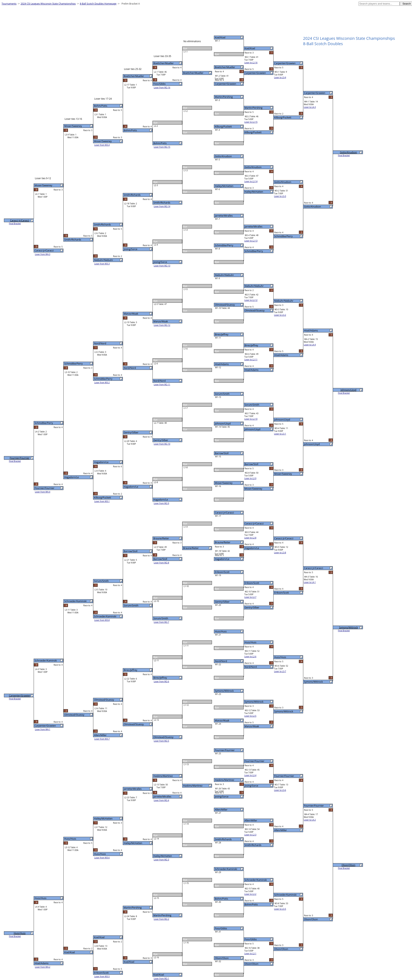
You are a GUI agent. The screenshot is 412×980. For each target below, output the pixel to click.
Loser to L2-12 (251, 300)
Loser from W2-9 (161, 503)
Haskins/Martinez (225, 780)
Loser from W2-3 (161, 860)
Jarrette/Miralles (224, 216)
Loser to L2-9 (250, 478)
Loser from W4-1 (43, 729)
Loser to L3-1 (280, 434)
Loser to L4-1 (310, 582)
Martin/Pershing (224, 97)
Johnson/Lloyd (223, 424)
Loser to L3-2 (280, 315)
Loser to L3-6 (280, 790)
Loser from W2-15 (162, 147)
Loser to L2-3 (250, 835)
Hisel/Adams (222, 364)
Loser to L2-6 (250, 657)
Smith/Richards (223, 839)
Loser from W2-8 (161, 563)
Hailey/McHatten (224, 186)
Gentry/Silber (222, 602)
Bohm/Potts (222, 899)
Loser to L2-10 (251, 419)
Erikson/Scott (222, 572)
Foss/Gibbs (221, 928)
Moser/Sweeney (224, 483)
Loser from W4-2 (43, 967)
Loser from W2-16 (162, 88)
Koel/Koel (220, 38)
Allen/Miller (221, 810)
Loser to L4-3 (310, 107)
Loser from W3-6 (102, 858)
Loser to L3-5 (280, 909)
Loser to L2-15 (251, 122)
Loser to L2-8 (250, 538)
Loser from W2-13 (162, 266)
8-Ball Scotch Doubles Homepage (98, 4)
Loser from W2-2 (161, 919)
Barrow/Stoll (222, 453)
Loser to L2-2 (250, 894)
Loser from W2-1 (161, 978)
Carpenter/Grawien (226, 84)
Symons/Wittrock (224, 691)
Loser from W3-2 (102, 382)
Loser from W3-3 (102, 264)
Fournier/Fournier (225, 750)
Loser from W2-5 (161, 741)
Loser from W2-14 (162, 206)
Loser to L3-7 (280, 671)
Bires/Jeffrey (222, 334)
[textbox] (379, 4)
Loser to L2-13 (251, 241)
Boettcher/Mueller (225, 67)
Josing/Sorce (222, 797)
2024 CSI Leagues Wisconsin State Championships (48, 4)
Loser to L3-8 (280, 553)
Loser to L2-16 (251, 63)
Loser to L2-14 (251, 181)
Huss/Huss (221, 631)
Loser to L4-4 (310, 345)
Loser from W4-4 (43, 492)
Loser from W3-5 (102, 976)
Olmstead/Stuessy (225, 305)
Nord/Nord (221, 661)
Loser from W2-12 (162, 325)
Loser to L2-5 (250, 716)
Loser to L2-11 (251, 360)
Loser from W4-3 (43, 254)
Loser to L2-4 (250, 775)
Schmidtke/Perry (224, 245)
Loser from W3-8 (102, 620)
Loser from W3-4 (102, 145)
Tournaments (9, 4)
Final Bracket (344, 155)
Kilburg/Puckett (223, 127)
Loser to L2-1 (250, 953)
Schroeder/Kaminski (226, 869)
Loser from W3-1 (102, 501)
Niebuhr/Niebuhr (224, 275)
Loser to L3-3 (280, 196)
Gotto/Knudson (223, 156)
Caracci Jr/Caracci (224, 513)
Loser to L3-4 (280, 77)
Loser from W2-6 (161, 681)
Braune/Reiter (223, 542)
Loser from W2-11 (162, 384)
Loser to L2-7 (250, 597)
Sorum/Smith (222, 394)
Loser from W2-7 (161, 622)
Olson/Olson (222, 958)
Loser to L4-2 (310, 820)
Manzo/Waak (222, 721)
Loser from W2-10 (162, 444)
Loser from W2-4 (161, 800)
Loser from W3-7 (102, 739)
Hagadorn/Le (222, 559)
